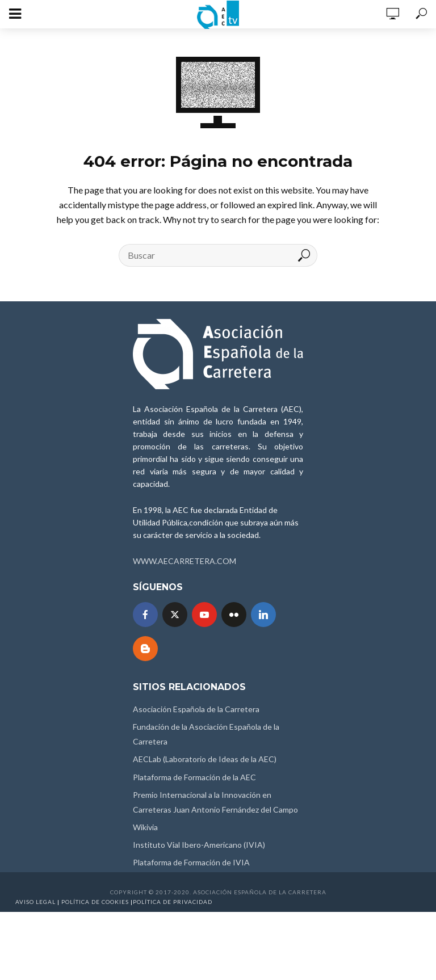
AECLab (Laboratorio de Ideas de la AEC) (205, 759)
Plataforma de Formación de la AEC (194, 777)
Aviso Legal (35, 902)
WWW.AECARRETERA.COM (185, 561)
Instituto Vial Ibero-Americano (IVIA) (199, 845)
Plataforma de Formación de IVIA (191, 862)
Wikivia (145, 827)
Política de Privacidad (173, 902)
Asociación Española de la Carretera (196, 709)
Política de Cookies (95, 902)
